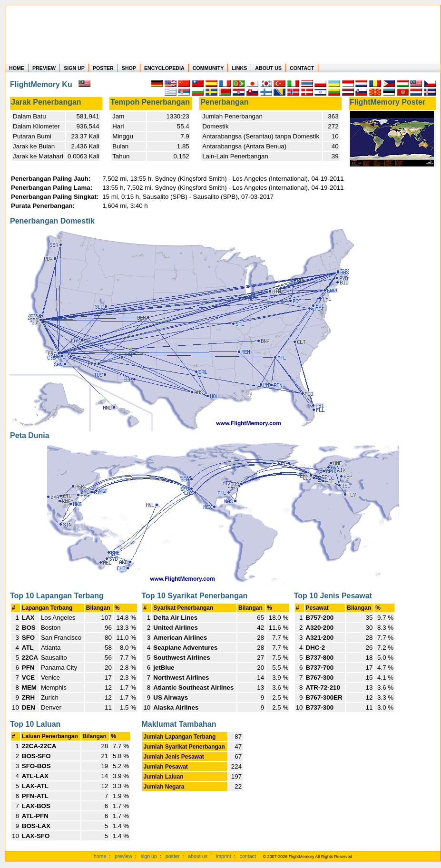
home (100, 856)
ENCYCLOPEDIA (164, 68)
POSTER (103, 68)
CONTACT (302, 68)
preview (123, 856)
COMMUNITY (208, 68)
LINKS (239, 68)
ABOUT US (268, 68)
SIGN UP (74, 68)
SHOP (129, 68)
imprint (224, 856)
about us (198, 856)
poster (173, 856)
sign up (149, 856)
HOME (17, 68)
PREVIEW (44, 68)
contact (248, 856)
